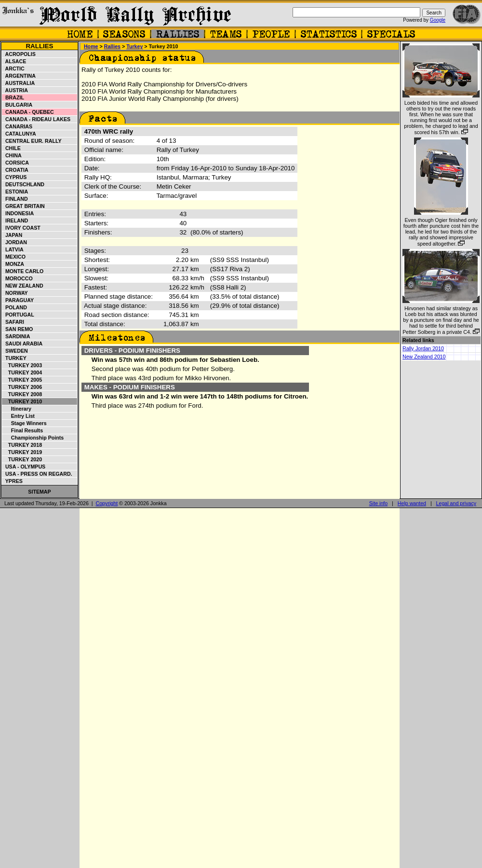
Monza (13, 264)
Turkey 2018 (22, 445)
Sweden (15, 351)
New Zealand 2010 (424, 357)
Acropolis (19, 54)
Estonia (15, 192)
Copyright (107, 503)
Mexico (14, 257)
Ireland (15, 220)
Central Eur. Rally (32, 141)
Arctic (13, 69)
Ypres (13, 481)
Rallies (39, 46)
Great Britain (24, 206)
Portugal (18, 315)
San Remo (18, 329)
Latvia (13, 249)
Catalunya (19, 134)
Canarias (17, 126)
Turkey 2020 (22, 459)
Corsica (16, 163)
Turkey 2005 (22, 380)
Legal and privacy (456, 503)
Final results (23, 430)
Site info (379, 503)
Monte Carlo (23, 271)
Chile (12, 148)
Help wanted (412, 503)
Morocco (18, 278)
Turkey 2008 (22, 394)
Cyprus (14, 177)
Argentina (19, 76)
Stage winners (25, 423)
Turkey (14, 358)
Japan (12, 235)
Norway (15, 293)
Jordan (15, 242)
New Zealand (23, 286)
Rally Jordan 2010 (423, 348)
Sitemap (39, 492)
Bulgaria (17, 105)
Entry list (19, 416)
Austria (15, 90)
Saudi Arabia (22, 344)
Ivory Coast (21, 228)
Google (438, 20)
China (12, 155)
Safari (13, 322)
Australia (19, 83)
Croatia (15, 170)
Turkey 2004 (22, 372)
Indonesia (18, 213)
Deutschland (23, 184)
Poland (15, 307)
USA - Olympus (24, 467)
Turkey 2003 (22, 365)
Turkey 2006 (22, 387)
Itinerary (17, 409)
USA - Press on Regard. (37, 474)
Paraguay (18, 300)
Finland (15, 199)
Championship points (33, 438)
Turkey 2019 (22, 452)
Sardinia (16, 336)
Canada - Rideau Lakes (36, 119)
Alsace (14, 61)
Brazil (13, 97)
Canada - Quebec (28, 112)
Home (91, 46)
